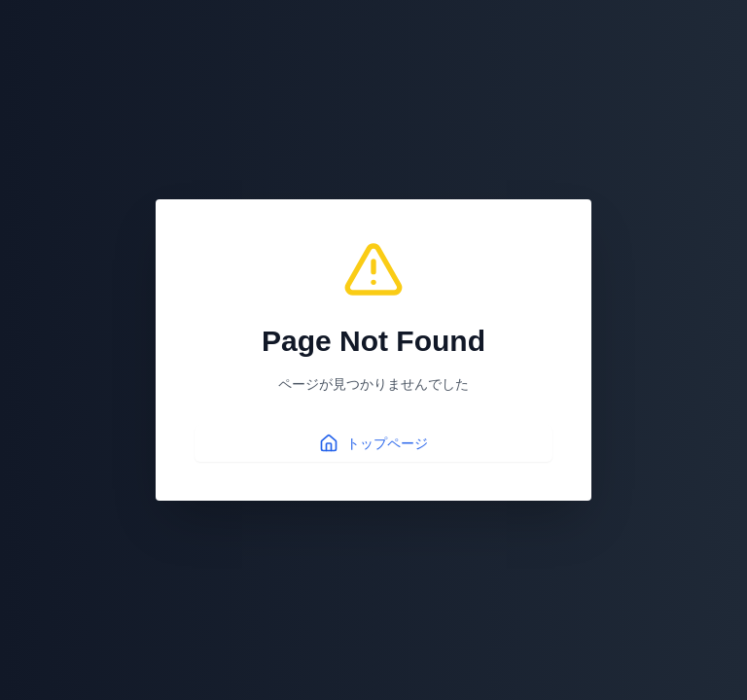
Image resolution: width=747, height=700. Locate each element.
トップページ (373, 443)
